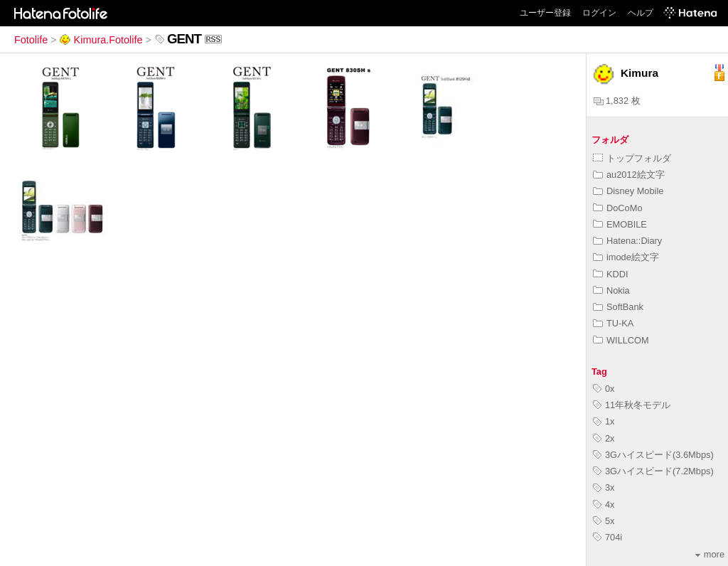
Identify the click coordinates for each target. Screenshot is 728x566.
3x (604, 487)
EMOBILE (620, 224)
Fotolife (31, 40)
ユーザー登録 (545, 13)
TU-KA (613, 323)
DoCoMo (618, 208)
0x (604, 389)
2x (604, 438)
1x (604, 421)
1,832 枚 (617, 101)
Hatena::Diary (627, 241)
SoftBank (618, 307)
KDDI (611, 274)
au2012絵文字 (629, 175)
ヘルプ (641, 13)
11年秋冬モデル (632, 405)
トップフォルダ (632, 158)
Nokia (611, 290)
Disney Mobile (628, 191)
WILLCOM (621, 340)
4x (604, 504)
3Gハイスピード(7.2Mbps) (653, 471)
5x (604, 521)
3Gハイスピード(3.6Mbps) (653, 455)
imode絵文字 (626, 257)
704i (607, 537)
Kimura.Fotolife (101, 40)
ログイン (599, 13)
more (710, 554)
